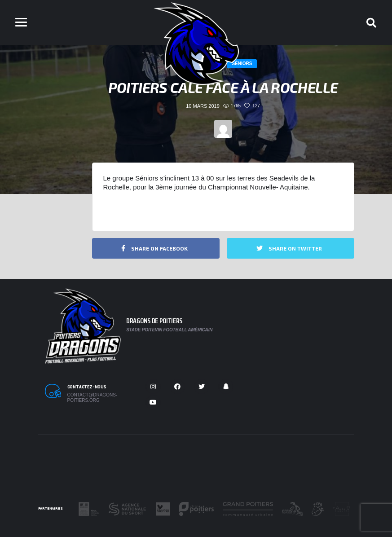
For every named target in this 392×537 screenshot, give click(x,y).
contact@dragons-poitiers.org (92, 398)
